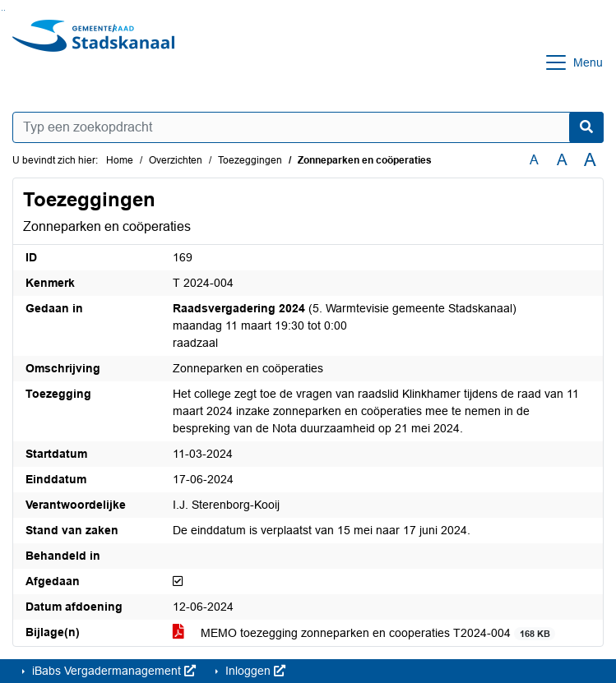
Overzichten (176, 160)
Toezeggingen (250, 160)
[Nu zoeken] (586, 127)
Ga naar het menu (5, 10)
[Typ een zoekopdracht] (308, 127)
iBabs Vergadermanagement (112, 671)
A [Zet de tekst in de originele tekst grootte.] (534, 160)
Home (120, 160)
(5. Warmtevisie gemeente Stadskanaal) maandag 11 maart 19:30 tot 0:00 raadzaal (345, 325)
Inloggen (254, 671)
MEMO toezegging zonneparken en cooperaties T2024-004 (364, 633)
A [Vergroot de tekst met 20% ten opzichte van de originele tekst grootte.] (562, 160)
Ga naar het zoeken (2, 10)
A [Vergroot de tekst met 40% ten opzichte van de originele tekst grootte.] (590, 160)
